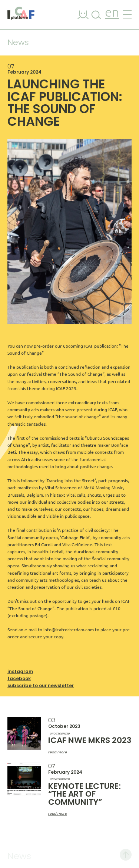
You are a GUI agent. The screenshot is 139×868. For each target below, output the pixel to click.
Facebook (19, 678)
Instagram (20, 671)
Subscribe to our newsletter (41, 685)
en (112, 13)
